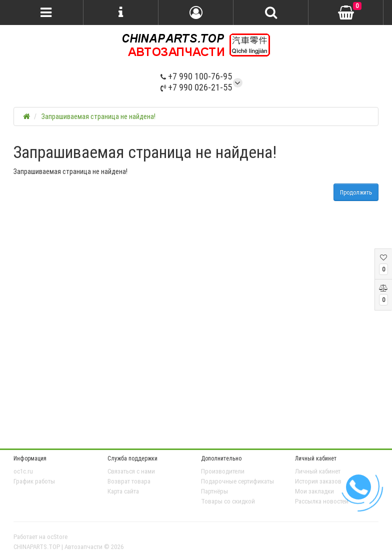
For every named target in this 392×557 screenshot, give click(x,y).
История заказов (318, 481)
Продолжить (356, 192)
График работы (34, 481)
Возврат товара (129, 481)
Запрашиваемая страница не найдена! (98, 116)
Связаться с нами (131, 471)
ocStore (57, 537)
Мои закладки (314, 491)
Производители (223, 471)
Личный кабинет (318, 471)
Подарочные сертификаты (237, 481)
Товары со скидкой (228, 501)
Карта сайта (123, 491)
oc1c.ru (23, 471)
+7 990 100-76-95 (196, 76)
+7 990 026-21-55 (196, 87)
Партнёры (214, 491)
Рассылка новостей (322, 501)
